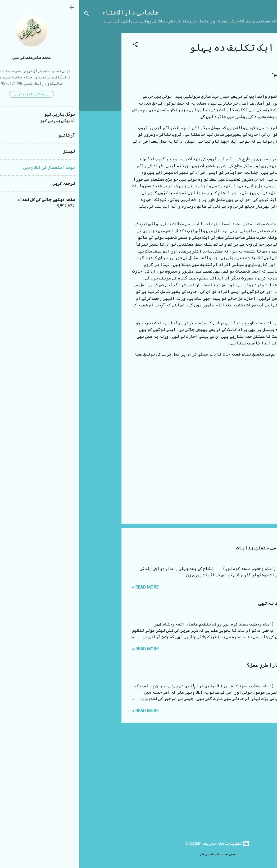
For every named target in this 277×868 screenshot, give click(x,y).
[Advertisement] (21, 113)
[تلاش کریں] (7, 14)
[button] (56, 45)
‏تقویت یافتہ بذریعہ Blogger (138, 843)
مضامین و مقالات (233, 384)
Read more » (66, 587)
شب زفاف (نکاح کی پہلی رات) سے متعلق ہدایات (210, 548)
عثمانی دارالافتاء (51, 13)
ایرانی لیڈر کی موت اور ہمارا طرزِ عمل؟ (215, 665)
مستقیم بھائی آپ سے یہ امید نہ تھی (221, 603)
